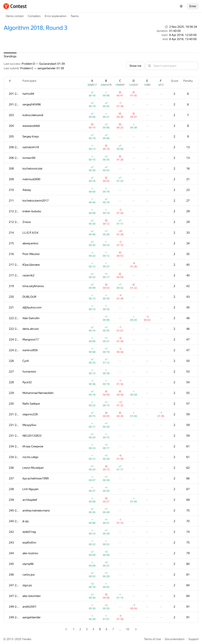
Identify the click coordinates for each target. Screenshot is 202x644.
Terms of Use (152, 639)
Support (194, 639)
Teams (75, 16)
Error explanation (56, 16)
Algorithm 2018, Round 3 (35, 28)
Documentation (175, 639)
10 (128, 629)
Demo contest (15, 16)
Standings (10, 56)
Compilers (34, 16)
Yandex (27, 639)
